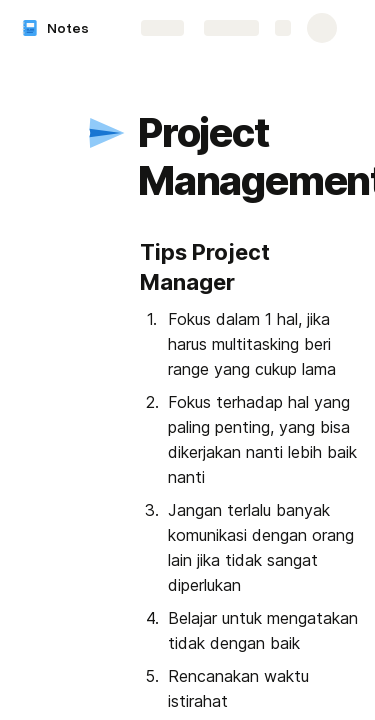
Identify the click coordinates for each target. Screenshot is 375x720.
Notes (68, 28)
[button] (107, 133)
